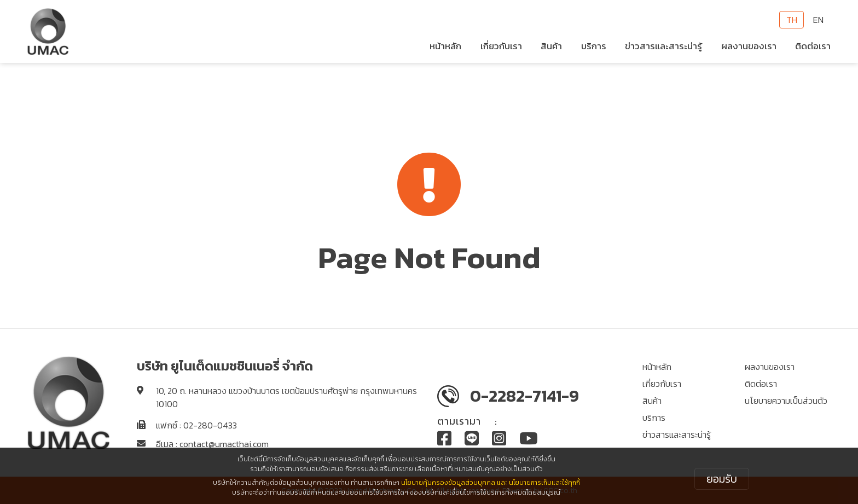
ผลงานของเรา (749, 46)
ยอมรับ (722, 479)
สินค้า (652, 401)
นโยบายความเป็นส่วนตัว (786, 401)
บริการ (594, 46)
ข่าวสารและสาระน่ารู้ (677, 435)
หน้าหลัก (445, 46)
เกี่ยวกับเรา (662, 384)
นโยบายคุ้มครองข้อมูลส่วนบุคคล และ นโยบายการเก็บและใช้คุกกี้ (491, 483)
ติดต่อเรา (813, 46)
